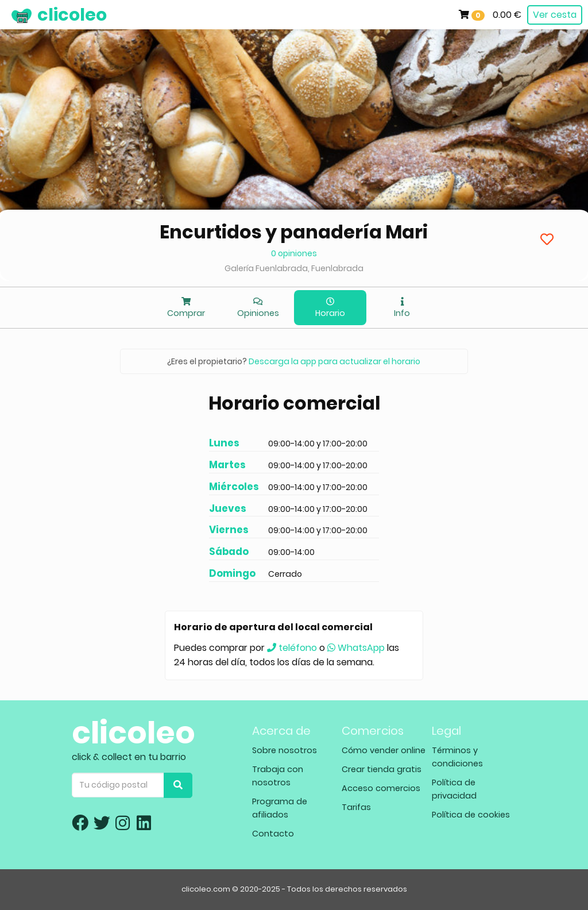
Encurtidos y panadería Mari (294, 232)
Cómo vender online (384, 750)
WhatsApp (356, 648)
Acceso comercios (381, 788)
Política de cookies (471, 815)
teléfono (292, 648)
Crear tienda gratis (382, 769)
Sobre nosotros (285, 750)
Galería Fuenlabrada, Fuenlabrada (294, 268)
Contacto (273, 834)
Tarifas (356, 807)
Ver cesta (555, 15)
